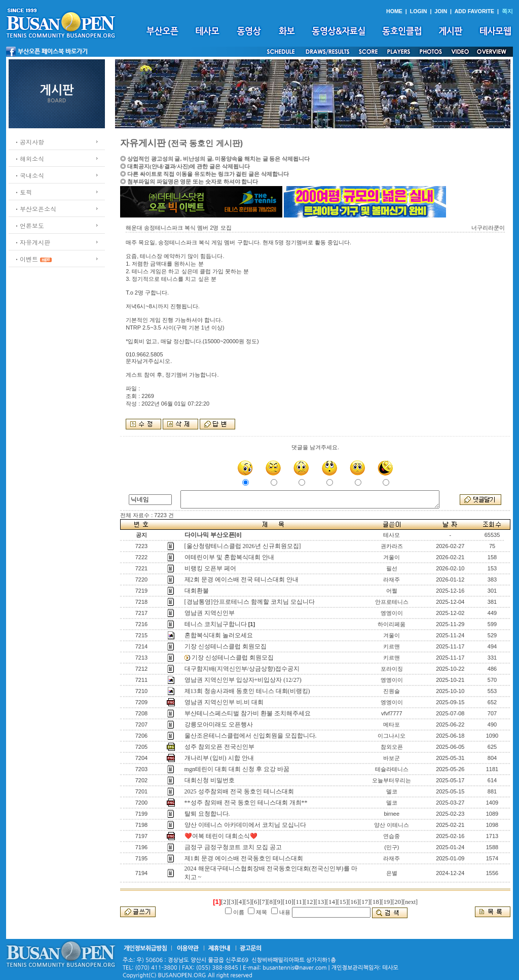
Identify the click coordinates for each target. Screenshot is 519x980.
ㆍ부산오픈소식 (35, 209)
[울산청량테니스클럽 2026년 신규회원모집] (243, 546)
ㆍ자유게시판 (32, 242)
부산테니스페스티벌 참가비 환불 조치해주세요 (248, 713)
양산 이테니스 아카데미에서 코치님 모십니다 (245, 825)
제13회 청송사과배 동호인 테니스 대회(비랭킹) (247, 691)
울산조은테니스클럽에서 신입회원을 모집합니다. (251, 736)
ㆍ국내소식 (29, 175)
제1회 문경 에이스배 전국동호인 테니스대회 (244, 858)
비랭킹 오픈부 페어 (210, 568)
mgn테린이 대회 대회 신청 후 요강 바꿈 (237, 769)
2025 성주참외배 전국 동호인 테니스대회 (239, 791)
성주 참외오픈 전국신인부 (219, 747)
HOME (394, 11)
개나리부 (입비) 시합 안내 (219, 758)
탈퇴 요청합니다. (207, 814)
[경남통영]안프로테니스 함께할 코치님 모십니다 (250, 602)
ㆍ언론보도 (29, 225)
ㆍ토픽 (23, 192)
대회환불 (197, 591)
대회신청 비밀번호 (210, 780)
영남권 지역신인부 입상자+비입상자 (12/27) (243, 680)
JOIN (441, 11)
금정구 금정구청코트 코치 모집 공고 (233, 847)
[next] (410, 902)
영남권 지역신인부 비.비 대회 (224, 702)
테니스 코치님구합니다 (216, 624)
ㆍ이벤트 (26, 259)
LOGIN (419, 11)
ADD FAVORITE (475, 11)
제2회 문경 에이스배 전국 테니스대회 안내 (242, 579)
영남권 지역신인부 (210, 613)
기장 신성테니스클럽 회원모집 (226, 646)
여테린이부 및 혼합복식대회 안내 (229, 557)
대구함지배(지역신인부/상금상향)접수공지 (242, 669)
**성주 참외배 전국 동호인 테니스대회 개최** (246, 803)
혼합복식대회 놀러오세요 (219, 635)
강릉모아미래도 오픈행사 (219, 724)
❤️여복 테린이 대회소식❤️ (221, 836)
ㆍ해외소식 (29, 158)
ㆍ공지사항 (29, 142)
